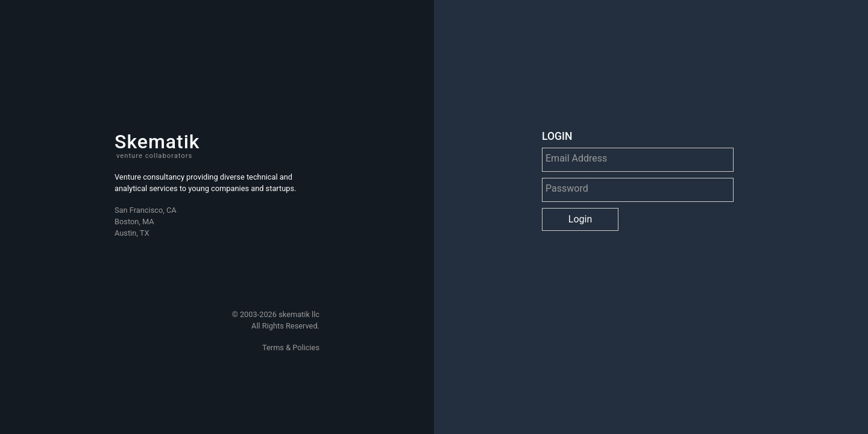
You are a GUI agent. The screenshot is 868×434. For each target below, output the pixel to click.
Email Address (576, 155)
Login (580, 219)
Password (567, 185)
